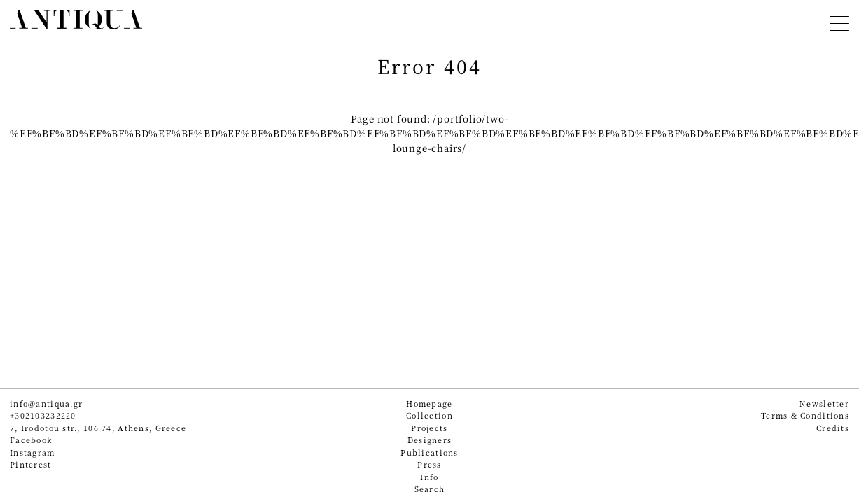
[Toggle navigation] (839, 21)
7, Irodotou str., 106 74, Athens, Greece (98, 428)
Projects (429, 428)
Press (429, 464)
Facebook (31, 440)
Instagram (33, 453)
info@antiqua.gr (46, 404)
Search (430, 489)
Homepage (429, 404)
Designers (430, 440)
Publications (429, 453)
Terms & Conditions (805, 415)
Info (429, 477)
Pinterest (31, 464)
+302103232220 (43, 415)
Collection (429, 415)
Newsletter (824, 404)
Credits (833, 428)
